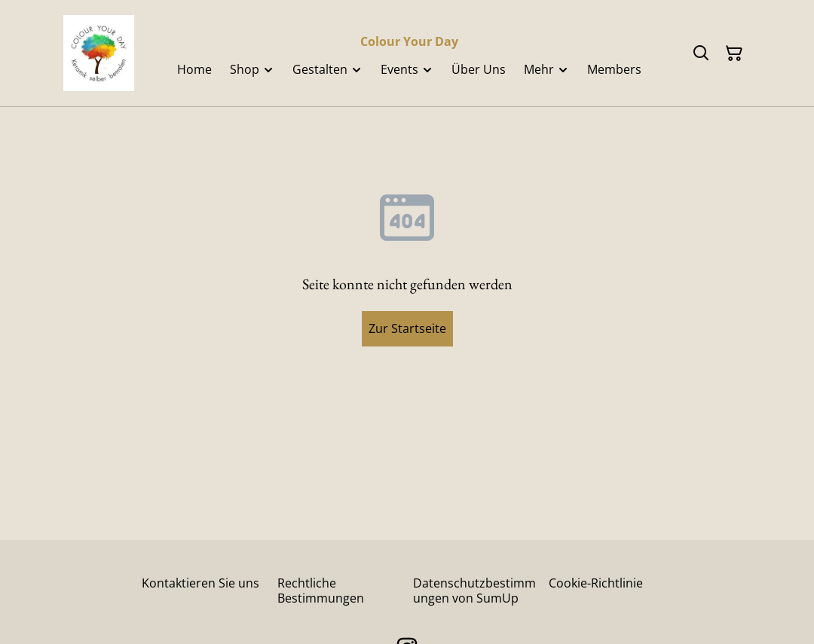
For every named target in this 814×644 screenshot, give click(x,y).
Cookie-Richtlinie (596, 583)
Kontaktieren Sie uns (200, 583)
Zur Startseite (407, 328)
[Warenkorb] (734, 53)
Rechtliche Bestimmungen (321, 590)
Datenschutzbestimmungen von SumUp (474, 590)
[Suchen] (701, 53)
